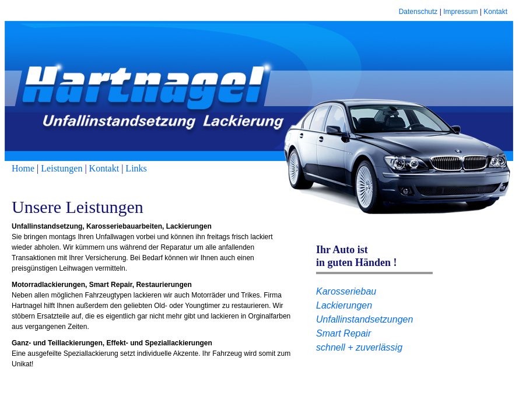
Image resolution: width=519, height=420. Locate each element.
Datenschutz (418, 12)
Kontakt (495, 12)
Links (136, 168)
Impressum (460, 12)
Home (23, 168)
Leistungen (62, 168)
